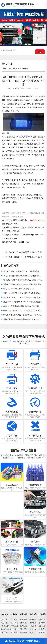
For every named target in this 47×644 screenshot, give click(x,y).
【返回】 (36, 88)
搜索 (40, 52)
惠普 (21, 242)
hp (27, 242)
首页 (10, 69)
